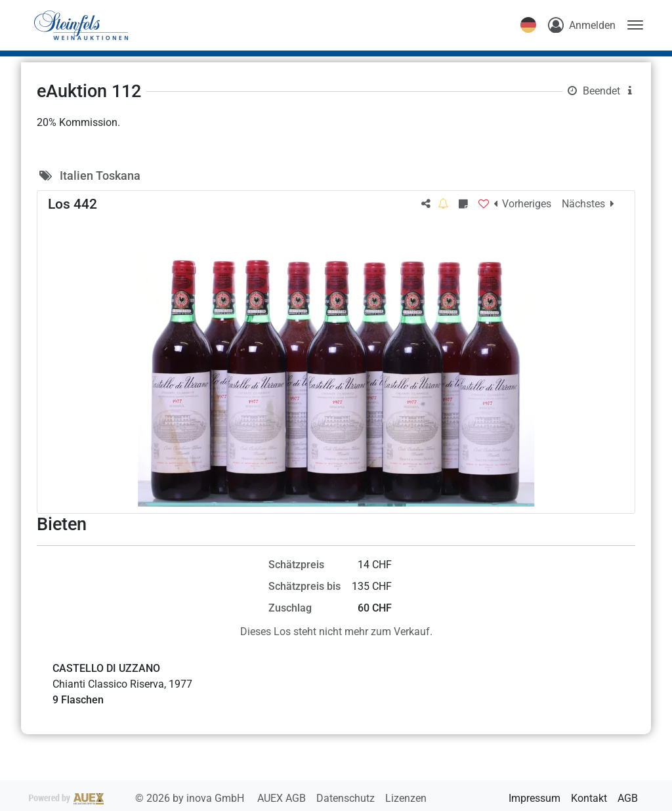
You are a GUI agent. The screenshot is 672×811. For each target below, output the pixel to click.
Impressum (535, 798)
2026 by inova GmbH (138, 798)
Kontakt (589, 798)
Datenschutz (347, 798)
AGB (628, 798)
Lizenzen (406, 798)
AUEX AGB (283, 798)
